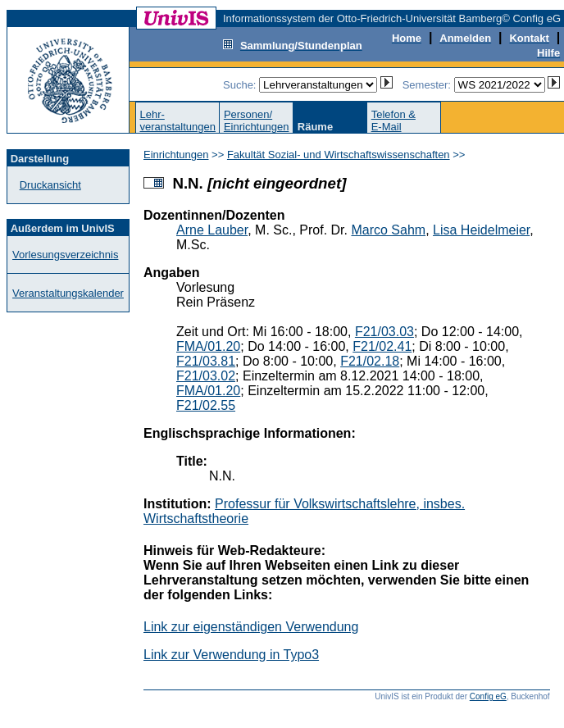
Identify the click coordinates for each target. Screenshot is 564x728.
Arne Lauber (212, 230)
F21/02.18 (370, 361)
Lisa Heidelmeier (481, 230)
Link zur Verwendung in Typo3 (231, 655)
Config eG (488, 696)
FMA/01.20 (208, 346)
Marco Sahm (388, 230)
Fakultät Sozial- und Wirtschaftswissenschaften (339, 155)
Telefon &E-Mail (393, 121)
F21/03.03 (384, 332)
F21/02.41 (382, 346)
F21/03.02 (206, 376)
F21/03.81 (206, 361)
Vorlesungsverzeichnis (65, 255)
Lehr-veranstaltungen (177, 121)
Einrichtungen (176, 155)
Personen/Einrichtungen (257, 121)
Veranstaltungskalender (68, 293)
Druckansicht (50, 185)
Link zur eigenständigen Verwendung (251, 627)
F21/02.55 (206, 405)
